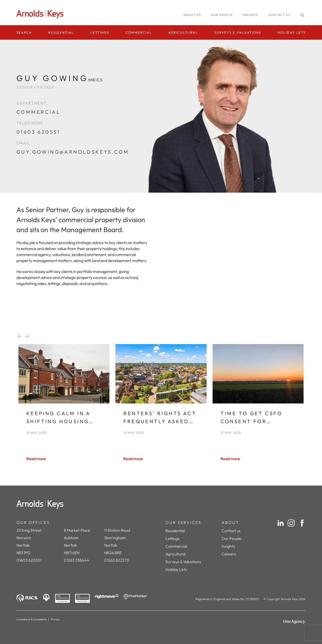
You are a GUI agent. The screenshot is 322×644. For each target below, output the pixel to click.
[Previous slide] (20, 336)
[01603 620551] (73, 134)
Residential (61, 32)
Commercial (139, 32)
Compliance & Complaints (32, 619)
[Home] (161, 505)
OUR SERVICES (183, 522)
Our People (232, 538)
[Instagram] (291, 523)
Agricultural (183, 32)
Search (24, 32)
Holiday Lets (292, 32)
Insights (228, 546)
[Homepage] (41, 14)
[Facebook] (302, 523)
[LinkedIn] (281, 523)
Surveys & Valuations (238, 32)
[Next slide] (27, 336)
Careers (229, 554)
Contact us (279, 15)
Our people (222, 15)
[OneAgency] (294, 622)
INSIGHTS (250, 15)
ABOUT (230, 522)
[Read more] (36, 459)
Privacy (55, 619)
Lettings (100, 32)
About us (192, 15)
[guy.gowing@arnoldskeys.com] (73, 154)
